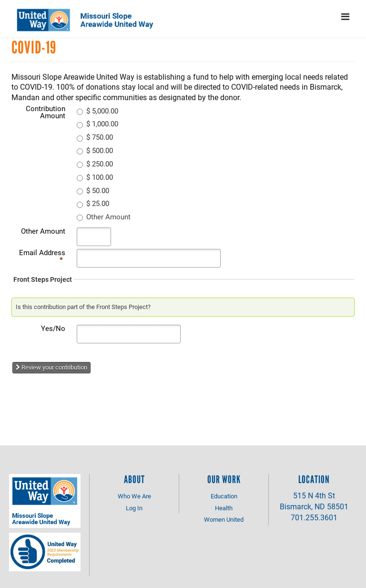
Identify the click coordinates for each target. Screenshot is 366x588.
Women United (224, 519)
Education (224, 496)
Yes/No (53, 328)
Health (224, 508)
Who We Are (134, 496)
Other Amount (43, 231)
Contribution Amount (46, 112)
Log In (134, 508)
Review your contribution (51, 367)
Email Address (42, 256)
